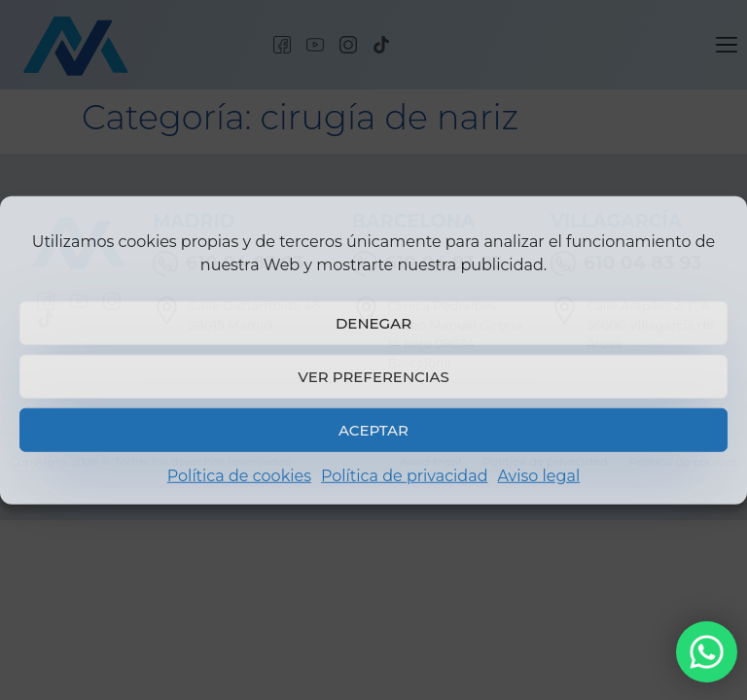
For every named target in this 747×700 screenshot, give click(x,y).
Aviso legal (538, 476)
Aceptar (373, 429)
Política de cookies (239, 476)
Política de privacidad (405, 476)
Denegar (373, 322)
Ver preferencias (373, 376)
